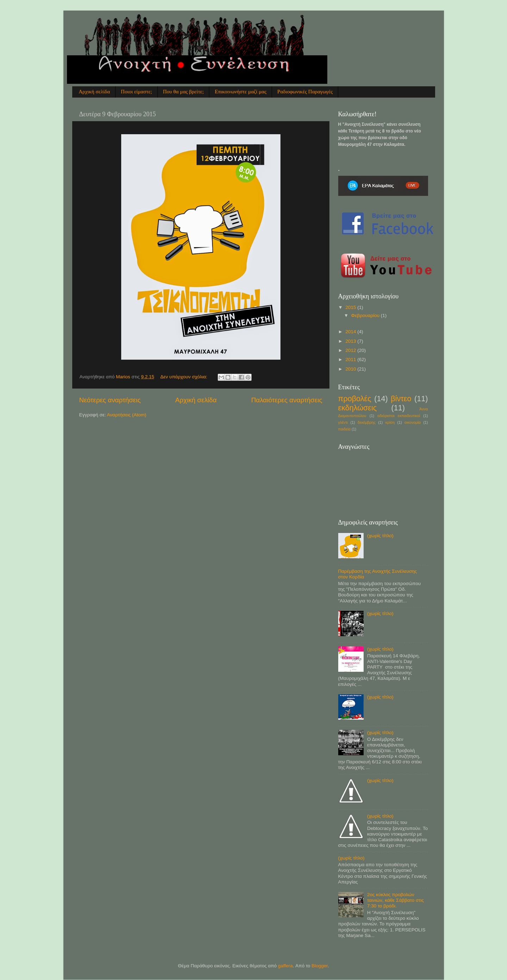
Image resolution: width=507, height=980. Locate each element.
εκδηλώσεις (358, 408)
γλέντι (343, 422)
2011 (351, 359)
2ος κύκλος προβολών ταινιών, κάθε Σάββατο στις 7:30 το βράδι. (395, 900)
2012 (351, 350)
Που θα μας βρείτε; (184, 92)
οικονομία (413, 422)
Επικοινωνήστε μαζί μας (240, 92)
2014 (351, 332)
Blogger (320, 966)
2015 (351, 307)
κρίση (390, 422)
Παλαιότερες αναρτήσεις (287, 400)
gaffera (285, 966)
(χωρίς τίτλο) (380, 536)
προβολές (355, 399)
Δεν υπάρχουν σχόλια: (184, 377)
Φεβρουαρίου (366, 315)
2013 (351, 341)
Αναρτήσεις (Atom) (127, 415)
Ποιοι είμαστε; (136, 92)
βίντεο (401, 399)
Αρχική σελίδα (94, 92)
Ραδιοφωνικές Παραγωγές (305, 92)
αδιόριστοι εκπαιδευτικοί (399, 416)
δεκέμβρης (367, 422)
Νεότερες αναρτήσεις (110, 400)
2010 (351, 369)
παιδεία (344, 429)
